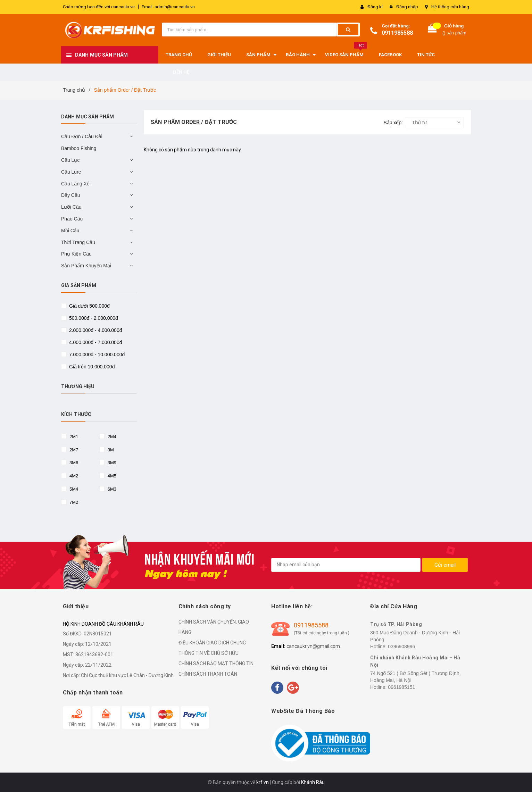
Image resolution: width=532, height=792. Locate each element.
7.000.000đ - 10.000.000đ (96, 355)
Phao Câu (72, 219)
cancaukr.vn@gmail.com (313, 646)
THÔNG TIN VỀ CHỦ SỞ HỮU (209, 653)
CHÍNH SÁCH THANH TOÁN (208, 674)
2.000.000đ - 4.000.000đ (95, 330)
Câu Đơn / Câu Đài (82, 136)
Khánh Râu (313, 782)
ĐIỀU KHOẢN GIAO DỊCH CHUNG (212, 643)
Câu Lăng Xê (75, 184)
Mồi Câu (70, 231)
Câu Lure (71, 172)
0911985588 (397, 33)
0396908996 (401, 647)
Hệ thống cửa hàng (450, 7)
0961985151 (401, 687)
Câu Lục (70, 160)
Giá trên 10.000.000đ (91, 367)
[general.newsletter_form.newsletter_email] (346, 565)
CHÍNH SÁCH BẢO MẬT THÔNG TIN (216, 664)
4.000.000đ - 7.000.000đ (95, 342)
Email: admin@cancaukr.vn (168, 7)
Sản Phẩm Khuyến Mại (86, 266)
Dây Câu (70, 195)
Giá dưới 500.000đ (89, 306)
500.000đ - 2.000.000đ (93, 318)
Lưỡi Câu (71, 207)
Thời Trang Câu (78, 242)
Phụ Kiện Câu (76, 254)
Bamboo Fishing (79, 148)
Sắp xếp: (393, 123)
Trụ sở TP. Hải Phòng (396, 624)
